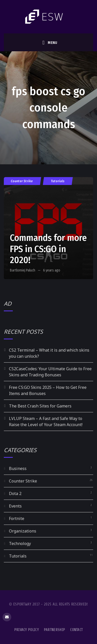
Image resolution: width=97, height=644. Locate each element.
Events (15, 506)
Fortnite (17, 518)
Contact (76, 630)
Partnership (54, 630)
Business (18, 468)
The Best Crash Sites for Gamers (40, 406)
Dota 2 (15, 493)
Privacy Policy (27, 630)
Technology (20, 543)
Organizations (23, 531)
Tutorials (58, 181)
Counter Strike (22, 181)
